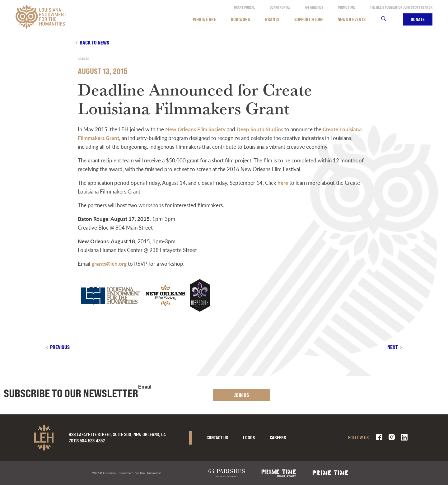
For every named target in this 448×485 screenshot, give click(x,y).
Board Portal (280, 7)
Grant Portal (244, 7)
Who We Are (204, 19)
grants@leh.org (109, 263)
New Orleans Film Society (195, 129)
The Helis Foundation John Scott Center (401, 7)
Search (387, 19)
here (283, 183)
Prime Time (347, 7)
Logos (249, 438)
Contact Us (217, 438)
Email (145, 387)
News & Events (352, 19)
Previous (60, 347)
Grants (272, 19)
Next (393, 347)
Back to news (94, 42)
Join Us (241, 395)
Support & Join (308, 19)
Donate (418, 19)
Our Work (240, 19)
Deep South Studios (260, 129)
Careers (278, 438)
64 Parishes (314, 7)
